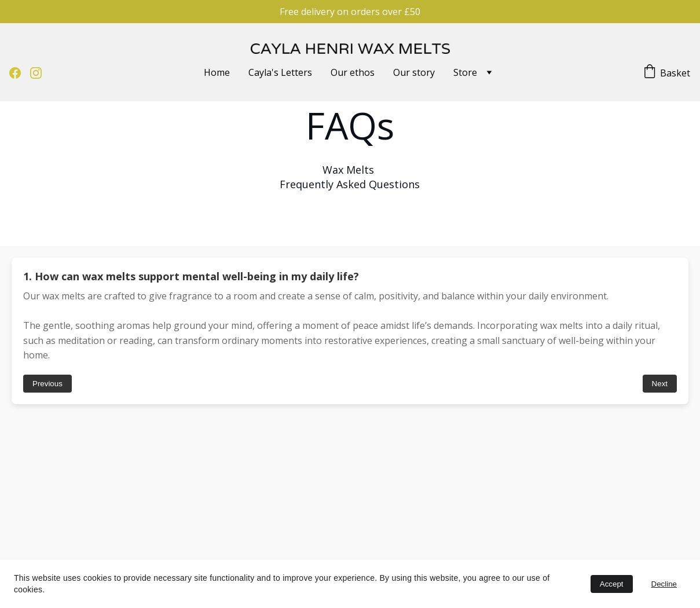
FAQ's (70, 534)
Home (217, 72)
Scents (72, 549)
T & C (128, 535)
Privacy (131, 549)
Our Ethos (19, 549)
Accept (612, 584)
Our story (414, 72)
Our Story (18, 534)
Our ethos (353, 72)
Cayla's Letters (280, 72)
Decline (664, 584)
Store (465, 72)
